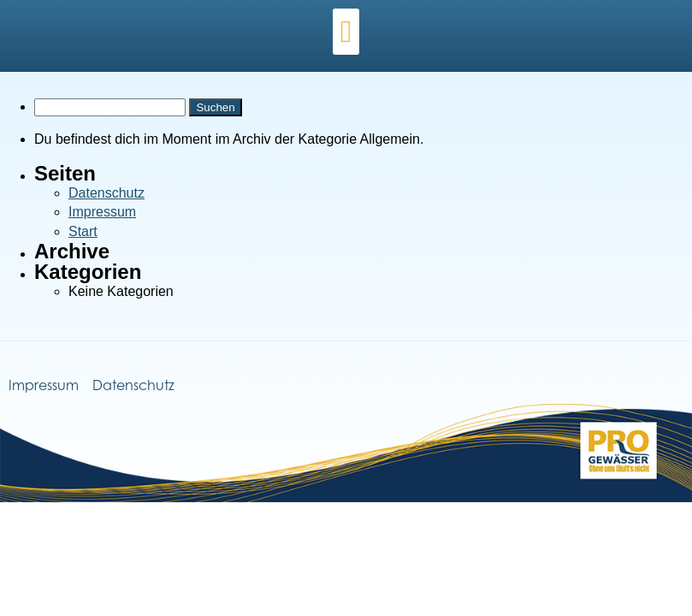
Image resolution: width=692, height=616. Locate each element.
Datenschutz (106, 193)
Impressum (102, 212)
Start (83, 231)
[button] (346, 32)
